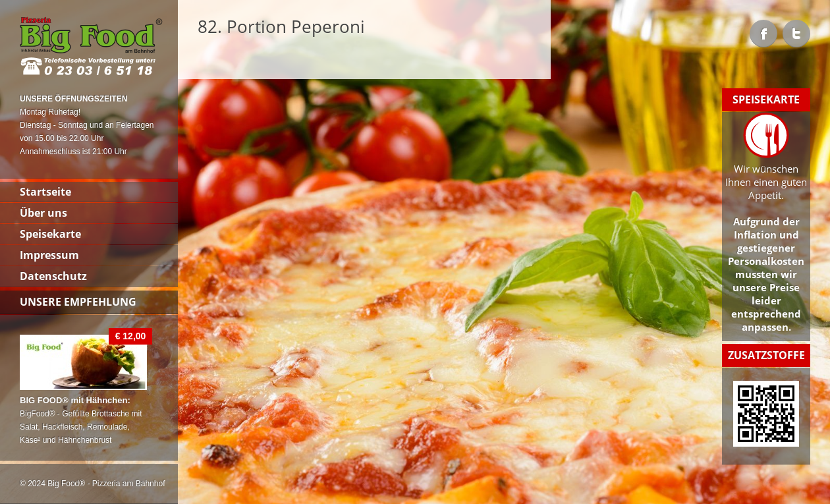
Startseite (45, 192)
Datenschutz (53, 276)
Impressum (49, 255)
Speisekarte (50, 234)
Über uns (43, 213)
